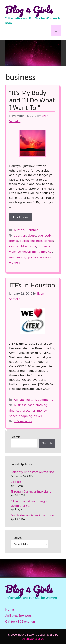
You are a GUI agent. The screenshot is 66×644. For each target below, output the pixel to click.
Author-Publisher (26, 230)
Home (10, 609)
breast (14, 241)
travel (38, 416)
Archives (16, 538)
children (23, 246)
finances (15, 410)
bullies (24, 241)
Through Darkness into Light (31, 491)
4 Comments (23, 421)
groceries (29, 410)
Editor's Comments (40, 400)
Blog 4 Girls (29, 10)
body (48, 235)
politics (33, 257)
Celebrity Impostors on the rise (32, 472)
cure (33, 246)
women (14, 262)
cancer (49, 241)
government (31, 251)
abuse (32, 235)
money (22, 257)
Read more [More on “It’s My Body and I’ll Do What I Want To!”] (20, 217)
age (40, 235)
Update (16, 482)
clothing (41, 405)
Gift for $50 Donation (20, 621)
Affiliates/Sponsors (18, 615)
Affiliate (19, 400)
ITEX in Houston (32, 285)
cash (12, 246)
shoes (13, 416)
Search (15, 437)
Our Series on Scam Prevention (32, 515)
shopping (26, 416)
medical (47, 251)
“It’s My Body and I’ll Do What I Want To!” (32, 100)
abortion (20, 235)
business (36, 241)
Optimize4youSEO (33, 639)
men (12, 257)
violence (45, 257)
